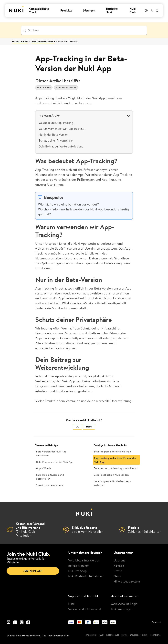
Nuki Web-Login (121, 609)
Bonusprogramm (79, 566)
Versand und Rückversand (84, 609)
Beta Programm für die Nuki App (55, 462)
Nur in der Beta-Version (54, 134)
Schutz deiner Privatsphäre (56, 140)
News (117, 576)
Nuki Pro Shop (77, 571)
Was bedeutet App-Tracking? (57, 123)
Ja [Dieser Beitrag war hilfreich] (77, 427)
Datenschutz (113, 635)
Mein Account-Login (124, 604)
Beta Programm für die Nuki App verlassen (112, 483)
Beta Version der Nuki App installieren (51, 453)
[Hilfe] (146, 11)
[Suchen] (84, 30)
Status (124, 635)
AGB (101, 635)
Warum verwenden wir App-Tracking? (62, 129)
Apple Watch (43, 468)
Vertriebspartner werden (84, 560)
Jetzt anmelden (33, 571)
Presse (118, 571)
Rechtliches (156, 635)
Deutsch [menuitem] (157, 622)
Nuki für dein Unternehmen (86, 576)
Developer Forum (139, 635)
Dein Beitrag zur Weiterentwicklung (61, 146)
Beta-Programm (68, 41)
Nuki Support (20, 41)
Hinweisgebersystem (127, 581)
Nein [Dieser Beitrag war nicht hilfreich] (89, 427)
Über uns (119, 560)
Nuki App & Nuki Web (43, 41)
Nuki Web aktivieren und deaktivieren (50, 477)
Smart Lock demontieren (50, 485)
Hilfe (71, 604)
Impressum (91, 635)
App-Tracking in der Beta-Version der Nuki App (115, 460)
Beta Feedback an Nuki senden (111, 475)
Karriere (119, 566)
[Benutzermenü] (152, 11)
